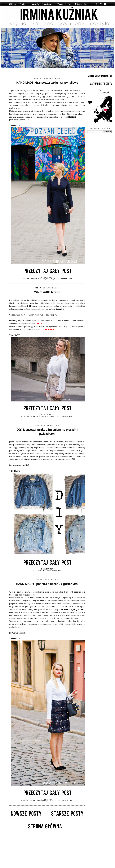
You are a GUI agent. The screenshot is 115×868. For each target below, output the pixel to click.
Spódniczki (42, 416)
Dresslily (13, 321)
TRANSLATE (14, 126)
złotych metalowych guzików (71, 609)
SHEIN (29, 306)
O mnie (22, 4)
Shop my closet (83, 4)
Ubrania (50, 279)
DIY (43, 571)
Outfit (34, 279)
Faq (69, 4)
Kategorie (35, 4)
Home (14, 4)
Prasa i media (47, 4)
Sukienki (42, 279)
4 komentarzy (47, 277)
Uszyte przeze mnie (63, 279)
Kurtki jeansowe (53, 571)
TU (73, 459)
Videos (60, 4)
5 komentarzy (47, 569)
